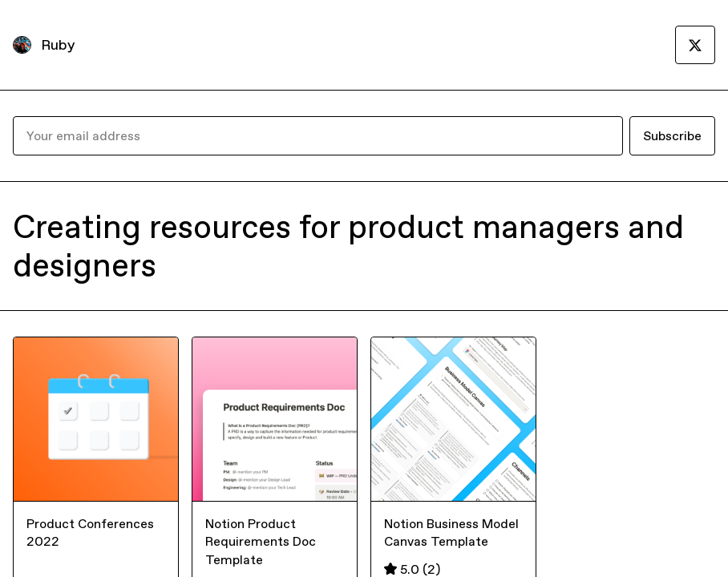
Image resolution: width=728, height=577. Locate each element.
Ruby (58, 44)
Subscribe (672, 135)
